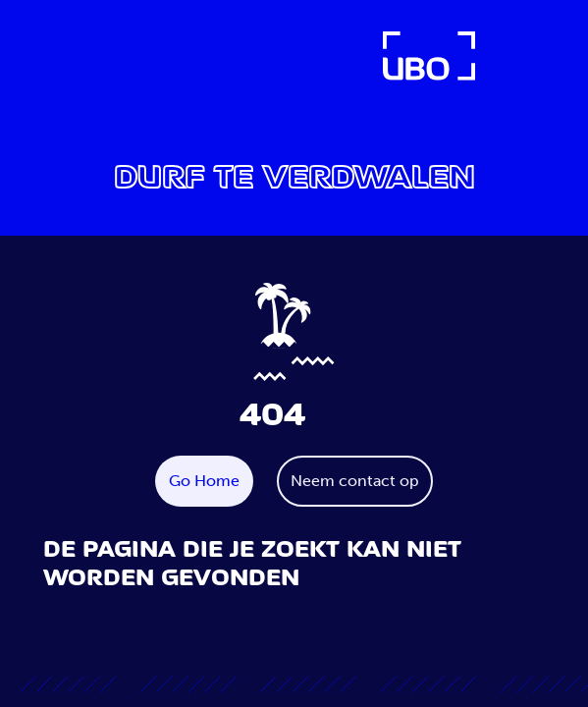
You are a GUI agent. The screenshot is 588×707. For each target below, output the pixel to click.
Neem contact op (355, 481)
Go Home (204, 481)
